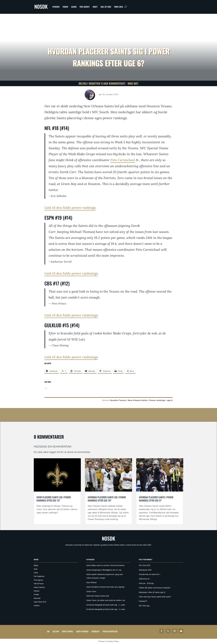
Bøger (36, 565)
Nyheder (56, 7)
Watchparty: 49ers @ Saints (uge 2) (152, 592)
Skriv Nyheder (82, 631)
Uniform (37, 606)
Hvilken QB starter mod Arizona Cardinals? (155, 588)
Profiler (36, 595)
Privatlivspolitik (110, 631)
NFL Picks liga (144, 606)
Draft (95, 7)
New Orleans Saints (138, 400)
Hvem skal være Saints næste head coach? (155, 597)
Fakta (36, 573)
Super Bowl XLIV (40, 602)
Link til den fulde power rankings (70, 208)
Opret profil (68, 631)
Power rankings (157, 400)
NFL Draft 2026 (145, 565)
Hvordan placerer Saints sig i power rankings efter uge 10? (107, 499)
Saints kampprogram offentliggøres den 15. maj (104, 570)
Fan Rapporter (39, 576)
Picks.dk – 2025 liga (146, 583)
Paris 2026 (119, 7)
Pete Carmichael (123, 160)
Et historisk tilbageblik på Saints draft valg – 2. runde (106, 609)
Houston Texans (118, 400)
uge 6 (170, 400)
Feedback (95, 631)
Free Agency (85, 7)
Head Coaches (39, 587)
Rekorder (37, 598)
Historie (37, 591)
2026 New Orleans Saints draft (98, 596)
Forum (65, 7)
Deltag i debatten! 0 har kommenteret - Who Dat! (108, 83)
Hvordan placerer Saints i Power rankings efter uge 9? (156, 499)
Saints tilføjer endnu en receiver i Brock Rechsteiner (105, 565)
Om (48, 631)
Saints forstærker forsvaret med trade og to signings (105, 587)
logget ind (55, 452)
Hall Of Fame (106, 7)
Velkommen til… (145, 579)
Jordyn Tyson (91, 592)
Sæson (74, 7)
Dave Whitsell (91, 583)
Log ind (56, 631)
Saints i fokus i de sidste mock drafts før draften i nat (106, 600)
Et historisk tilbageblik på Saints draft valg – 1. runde (106, 605)
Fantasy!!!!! (143, 601)
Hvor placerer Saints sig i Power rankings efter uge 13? (54, 499)
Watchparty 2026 (145, 570)
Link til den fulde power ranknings (71, 273)
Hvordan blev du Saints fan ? (150, 574)
